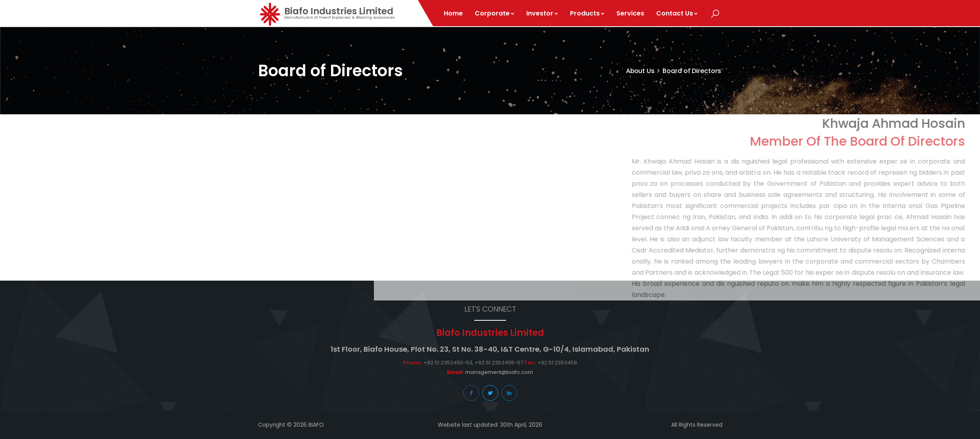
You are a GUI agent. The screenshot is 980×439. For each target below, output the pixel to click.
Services (631, 13)
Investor (543, 13)
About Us (640, 71)
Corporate (495, 13)
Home (454, 13)
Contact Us (677, 13)
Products (588, 13)
